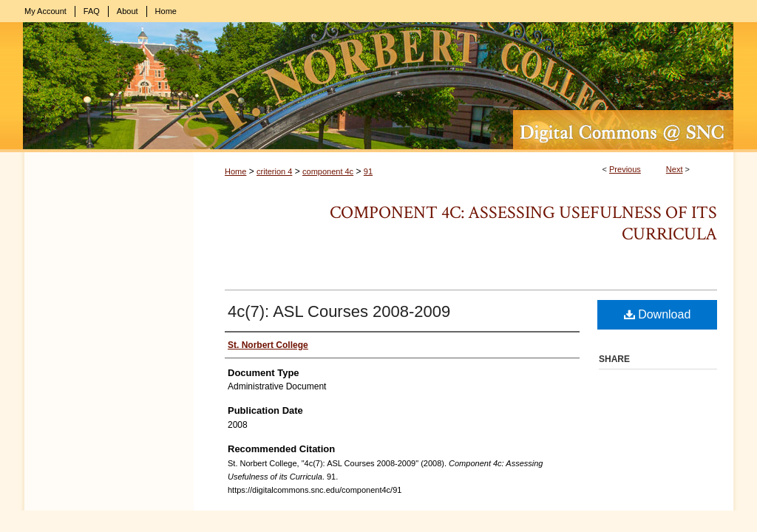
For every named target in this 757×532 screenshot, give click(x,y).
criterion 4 (274, 171)
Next (675, 169)
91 (368, 171)
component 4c (328, 171)
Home (235, 171)
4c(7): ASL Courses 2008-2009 (339, 311)
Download (658, 314)
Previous (625, 169)
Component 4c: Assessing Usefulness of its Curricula (523, 223)
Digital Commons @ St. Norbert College (378, 87)
